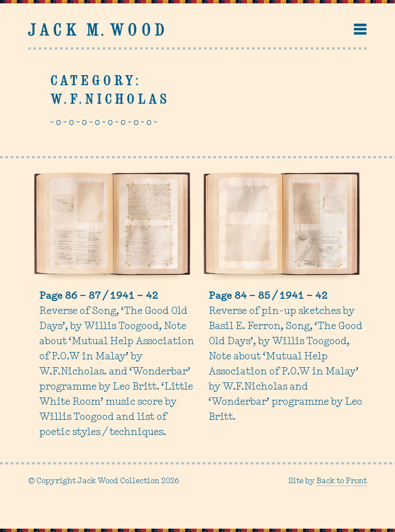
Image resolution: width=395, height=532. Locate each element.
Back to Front (342, 481)
